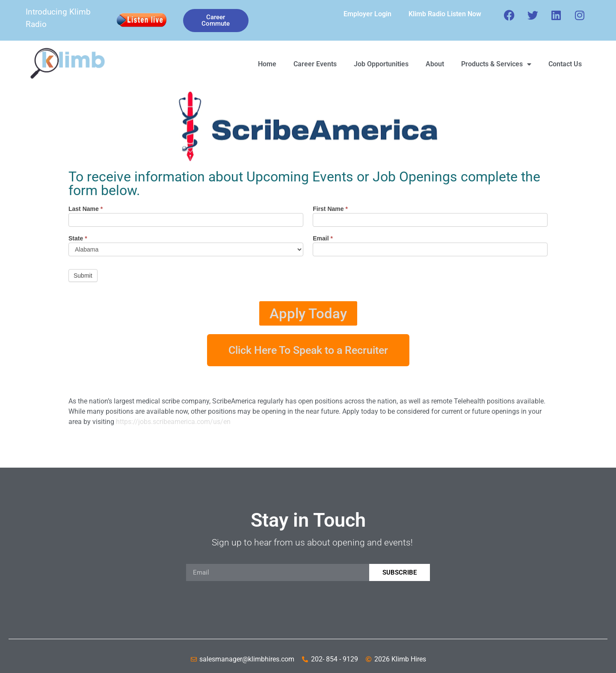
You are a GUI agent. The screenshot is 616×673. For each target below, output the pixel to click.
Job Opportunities (381, 64)
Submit (83, 276)
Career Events (315, 64)
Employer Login (367, 14)
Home (267, 64)
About (435, 64)
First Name (330, 209)
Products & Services (496, 64)
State (78, 239)
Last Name (86, 209)
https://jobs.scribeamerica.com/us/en (173, 422)
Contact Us (565, 64)
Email (323, 239)
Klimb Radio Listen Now (445, 14)
